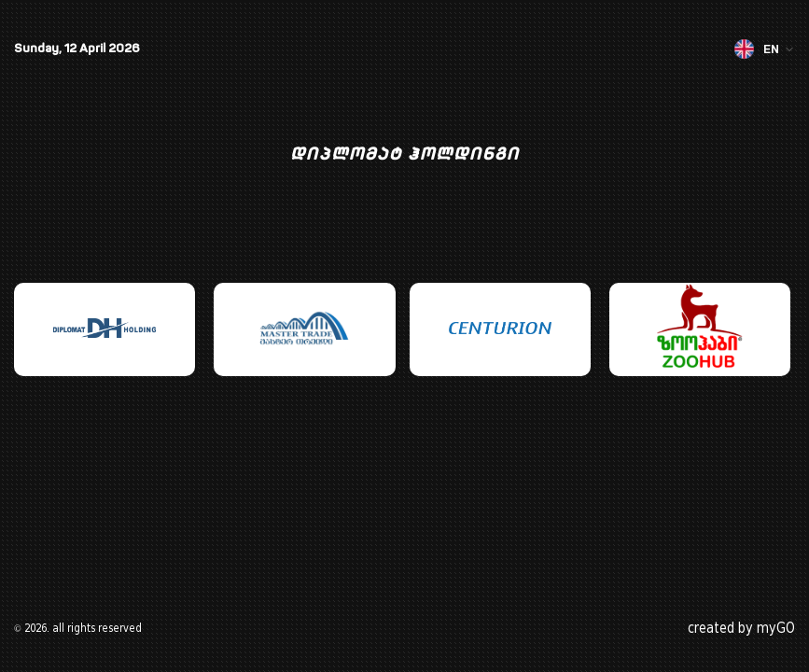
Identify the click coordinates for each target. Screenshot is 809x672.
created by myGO (741, 629)
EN (765, 49)
